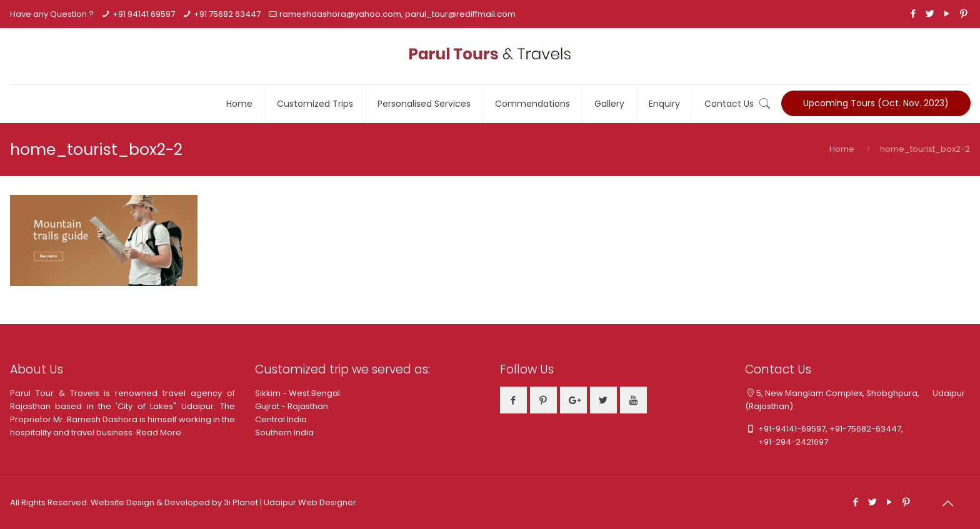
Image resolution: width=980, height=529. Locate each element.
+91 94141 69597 (144, 14)
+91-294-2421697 (787, 442)
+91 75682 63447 (227, 14)
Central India (281, 419)
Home (842, 149)
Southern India (284, 433)
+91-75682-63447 (865, 429)
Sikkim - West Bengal (297, 393)
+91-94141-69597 (792, 429)
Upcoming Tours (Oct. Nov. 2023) (876, 103)
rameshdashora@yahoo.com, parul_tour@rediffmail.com (397, 14)
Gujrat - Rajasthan (292, 406)
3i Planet (242, 502)
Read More (159, 433)
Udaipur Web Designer (310, 502)
